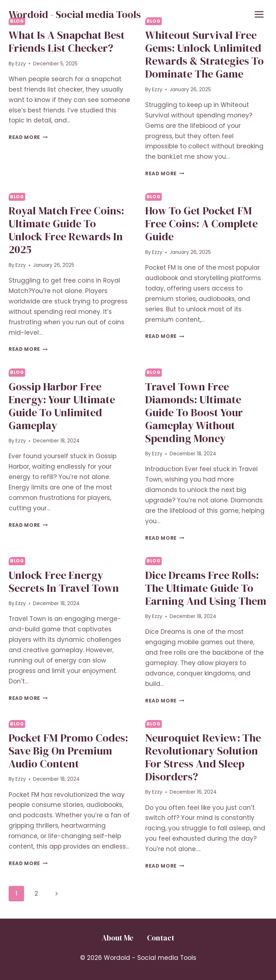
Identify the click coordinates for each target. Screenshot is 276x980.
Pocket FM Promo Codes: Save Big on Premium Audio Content (68, 751)
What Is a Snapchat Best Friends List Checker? (67, 41)
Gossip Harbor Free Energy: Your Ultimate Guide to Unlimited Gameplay (62, 406)
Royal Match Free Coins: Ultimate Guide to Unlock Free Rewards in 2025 (66, 230)
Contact (161, 938)
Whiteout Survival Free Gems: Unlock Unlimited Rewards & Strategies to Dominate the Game (204, 54)
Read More (28, 137)
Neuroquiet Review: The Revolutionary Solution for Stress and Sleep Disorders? (203, 757)
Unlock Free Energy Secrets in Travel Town (64, 582)
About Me (118, 938)
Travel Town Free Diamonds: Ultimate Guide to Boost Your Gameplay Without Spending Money (194, 412)
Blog (17, 197)
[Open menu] (259, 14)
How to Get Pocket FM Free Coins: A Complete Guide (201, 224)
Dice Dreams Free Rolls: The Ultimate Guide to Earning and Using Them (206, 588)
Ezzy (21, 64)
